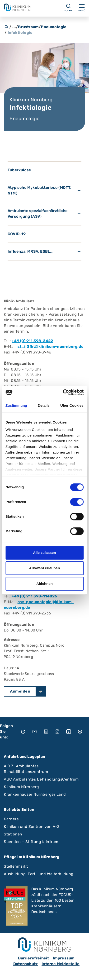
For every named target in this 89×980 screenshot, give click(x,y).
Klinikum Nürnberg (21, 787)
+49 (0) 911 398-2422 (32, 341)
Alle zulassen (44, 553)
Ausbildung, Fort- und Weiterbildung (39, 874)
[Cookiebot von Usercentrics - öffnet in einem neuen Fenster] (63, 392)
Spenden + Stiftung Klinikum (31, 842)
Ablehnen (44, 584)
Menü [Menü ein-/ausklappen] (82, 8)
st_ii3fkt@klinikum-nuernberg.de (51, 347)
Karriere (11, 819)
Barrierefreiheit (33, 958)
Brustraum (28, 27)
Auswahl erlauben (45, 568)
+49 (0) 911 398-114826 (34, 596)
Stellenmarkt (16, 866)
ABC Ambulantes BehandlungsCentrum (41, 779)
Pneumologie (54, 27)
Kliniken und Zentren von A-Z (32, 827)
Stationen (13, 834)
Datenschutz (26, 964)
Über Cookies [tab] (72, 405)
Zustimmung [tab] (16, 405)
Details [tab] (44, 405)
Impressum (64, 958)
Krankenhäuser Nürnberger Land (35, 794)
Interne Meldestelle (61, 964)
